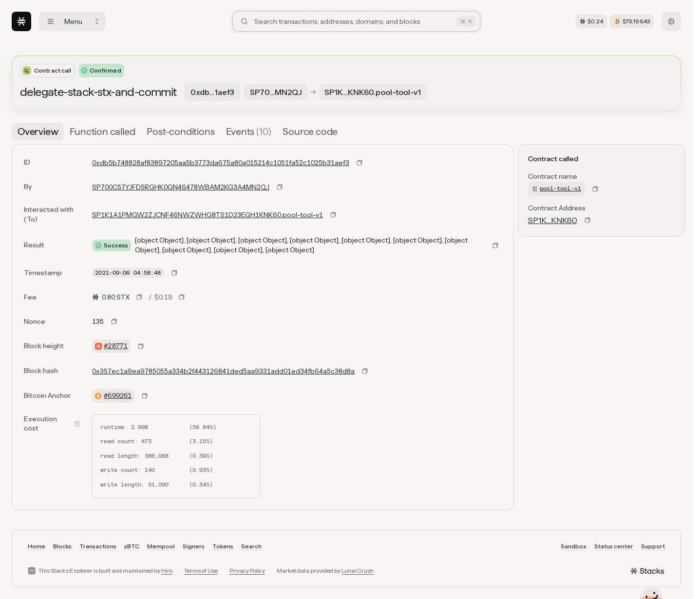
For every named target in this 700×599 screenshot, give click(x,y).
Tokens (223, 546)
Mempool (161, 546)
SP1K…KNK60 (553, 220)
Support (653, 546)
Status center (614, 546)
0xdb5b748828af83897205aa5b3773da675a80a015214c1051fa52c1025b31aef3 (221, 163)
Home (37, 546)
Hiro (167, 571)
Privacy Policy (247, 571)
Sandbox (574, 546)
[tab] (38, 131)
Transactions (98, 546)
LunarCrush (358, 571)
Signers (194, 546)
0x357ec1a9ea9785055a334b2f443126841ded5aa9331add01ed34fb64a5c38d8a (223, 371)
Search (251, 546)
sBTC (132, 546)
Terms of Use (201, 571)
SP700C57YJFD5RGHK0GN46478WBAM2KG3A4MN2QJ (181, 187)
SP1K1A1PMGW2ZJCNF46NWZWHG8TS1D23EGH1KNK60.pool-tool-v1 (208, 215)
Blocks (62, 546)
